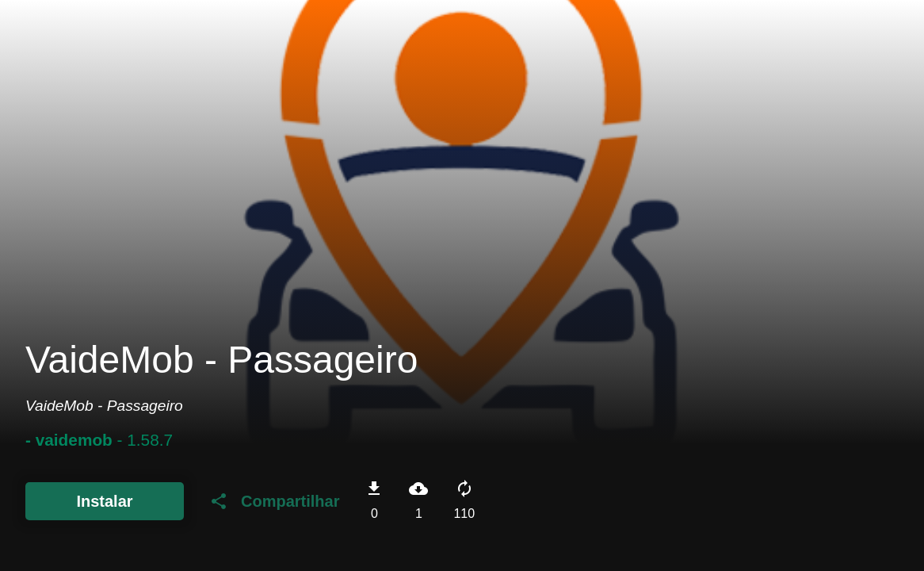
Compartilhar (274, 501)
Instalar (104, 501)
